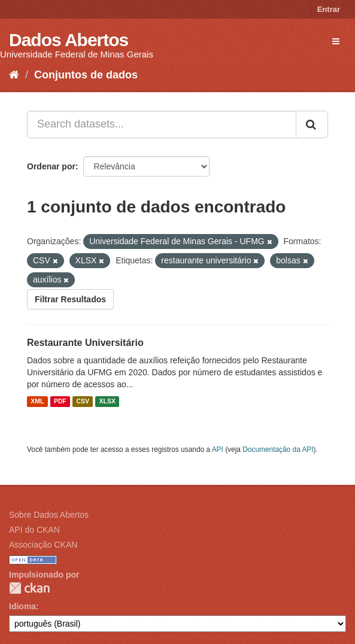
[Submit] (312, 124)
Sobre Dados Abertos (49, 515)
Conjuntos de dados (86, 75)
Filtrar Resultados (70, 299)
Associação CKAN (43, 545)
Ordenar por (51, 166)
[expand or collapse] (336, 41)
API (218, 449)
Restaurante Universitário (85, 343)
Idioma (22, 606)
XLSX (107, 402)
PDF (60, 402)
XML (37, 402)
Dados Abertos (69, 40)
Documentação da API (278, 449)
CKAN (29, 588)
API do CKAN (34, 530)
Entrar (329, 9)
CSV (83, 402)
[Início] (14, 75)
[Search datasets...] (162, 124)
